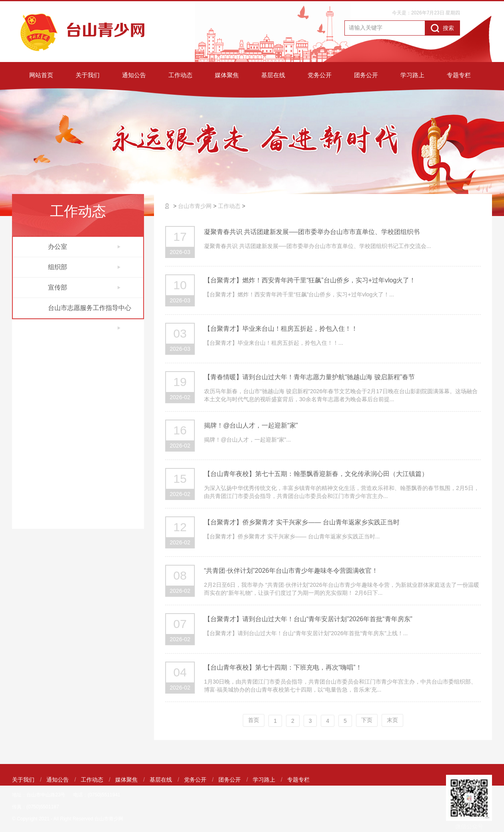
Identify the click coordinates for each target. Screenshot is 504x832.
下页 (367, 720)
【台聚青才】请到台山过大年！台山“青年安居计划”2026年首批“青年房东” (308, 619)
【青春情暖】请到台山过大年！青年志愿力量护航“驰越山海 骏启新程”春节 (309, 377)
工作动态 (180, 75)
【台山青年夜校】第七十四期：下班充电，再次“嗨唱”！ (283, 667)
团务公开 (366, 75)
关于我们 (88, 75)
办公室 (84, 247)
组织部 (84, 267)
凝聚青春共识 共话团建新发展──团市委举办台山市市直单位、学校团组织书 (312, 232)
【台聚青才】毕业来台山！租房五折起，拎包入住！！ (281, 329)
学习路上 (412, 75)
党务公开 (320, 75)
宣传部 (84, 288)
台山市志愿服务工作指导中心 (90, 311)
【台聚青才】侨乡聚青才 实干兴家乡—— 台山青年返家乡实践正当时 (302, 522)
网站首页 (41, 75)
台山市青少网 (195, 206)
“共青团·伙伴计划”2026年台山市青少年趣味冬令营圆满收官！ (291, 571)
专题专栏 (459, 75)
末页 (392, 720)
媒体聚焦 (227, 75)
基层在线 (273, 75)
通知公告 (134, 75)
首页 (254, 720)
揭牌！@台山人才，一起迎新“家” (251, 425)
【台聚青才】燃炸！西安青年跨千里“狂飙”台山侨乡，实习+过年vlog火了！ (310, 280)
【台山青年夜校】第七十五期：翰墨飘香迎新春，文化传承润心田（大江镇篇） (316, 474)
